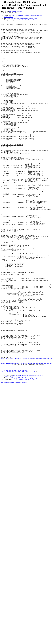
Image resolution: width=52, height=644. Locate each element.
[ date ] (17, 20)
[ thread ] (21, 20)
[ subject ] (26, 20)
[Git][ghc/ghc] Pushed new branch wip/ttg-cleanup (24, 18)
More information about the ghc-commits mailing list (14, 452)
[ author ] (31, 20)
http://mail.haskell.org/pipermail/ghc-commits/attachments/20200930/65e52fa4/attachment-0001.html (18, 440)
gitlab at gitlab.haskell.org (16, 12)
